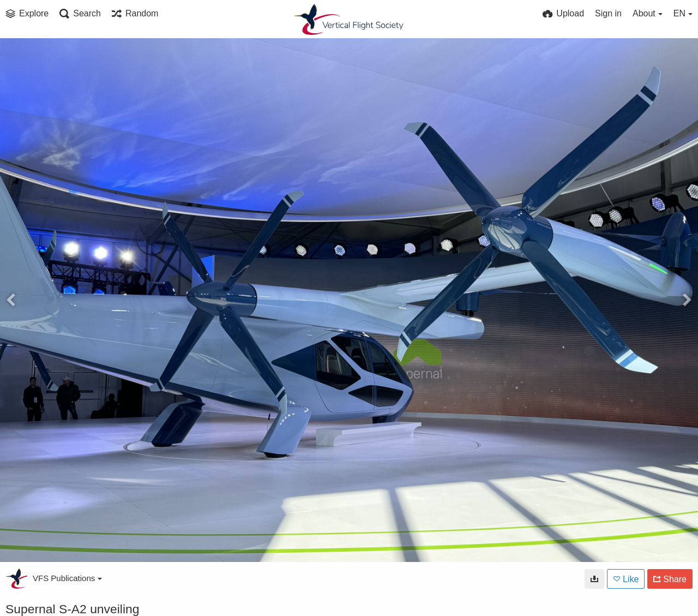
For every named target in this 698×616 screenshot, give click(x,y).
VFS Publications (67, 578)
